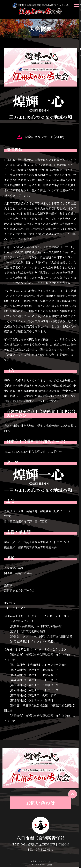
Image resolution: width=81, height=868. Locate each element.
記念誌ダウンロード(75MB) (40, 137)
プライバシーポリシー (40, 862)
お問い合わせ (40, 804)
